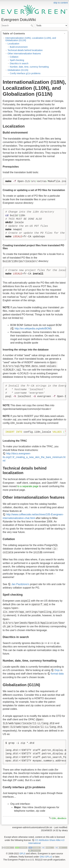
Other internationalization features (24, 54)
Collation (14, 57)
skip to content (61, 3)
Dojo (57, 670)
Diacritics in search (19, 63)
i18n (54, 818)
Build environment (19, 47)
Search (32, 26)
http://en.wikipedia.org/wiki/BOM (33, 329)
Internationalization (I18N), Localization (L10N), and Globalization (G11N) (31, 39)
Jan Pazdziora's (20, 584)
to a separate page (28, 486)
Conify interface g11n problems (25, 73)
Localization (13, 44)
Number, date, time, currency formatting (29, 67)
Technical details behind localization (25, 50)
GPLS (22, 854)
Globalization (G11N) (18, 70)
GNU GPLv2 (46, 857)
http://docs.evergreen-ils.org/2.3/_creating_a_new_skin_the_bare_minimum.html (34, 457)
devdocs (62, 818)
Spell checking (17, 60)
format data (57, 674)
